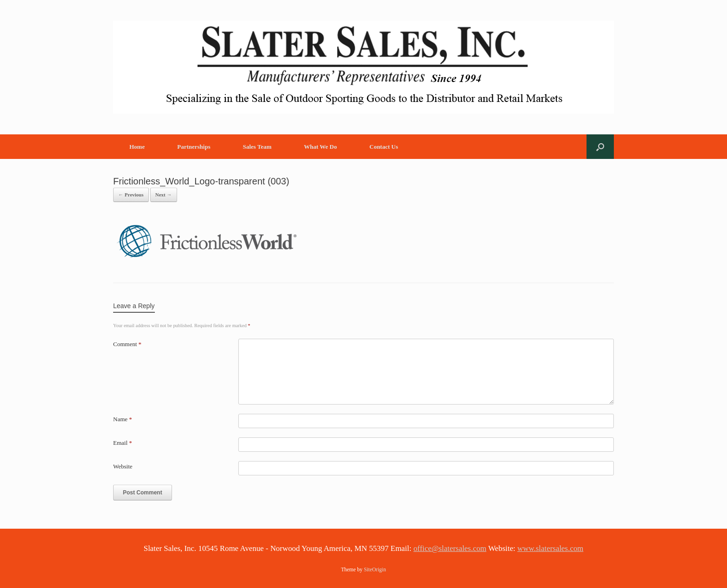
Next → (164, 195)
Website (123, 466)
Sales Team (257, 147)
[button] (600, 147)
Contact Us (384, 147)
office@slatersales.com (450, 548)
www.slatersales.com (550, 548)
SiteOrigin (375, 569)
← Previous (131, 195)
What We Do (320, 147)
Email (123, 443)
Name (123, 419)
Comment (127, 344)
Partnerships (194, 147)
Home (137, 147)
